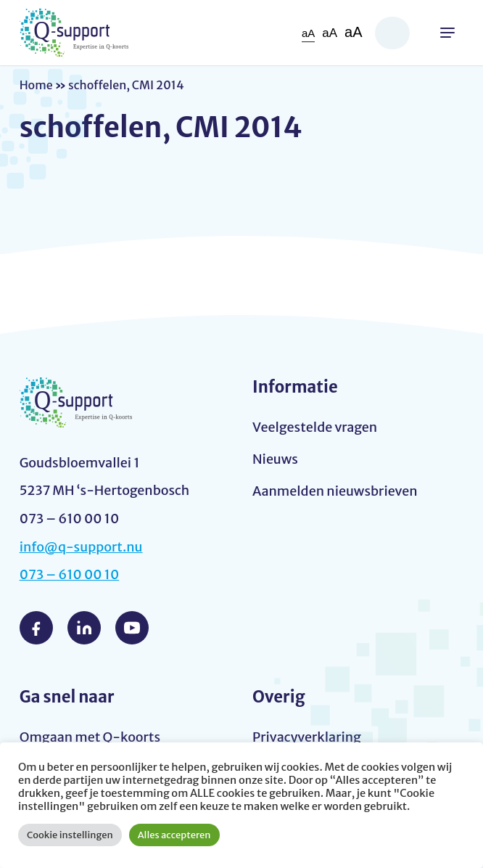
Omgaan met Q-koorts (90, 737)
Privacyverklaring (307, 737)
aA (308, 33)
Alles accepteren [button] (174, 835)
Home (36, 85)
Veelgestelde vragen (315, 427)
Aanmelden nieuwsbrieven (335, 491)
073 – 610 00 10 (70, 574)
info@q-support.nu (81, 547)
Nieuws (275, 459)
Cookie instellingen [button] (70, 835)
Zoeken (392, 33)
